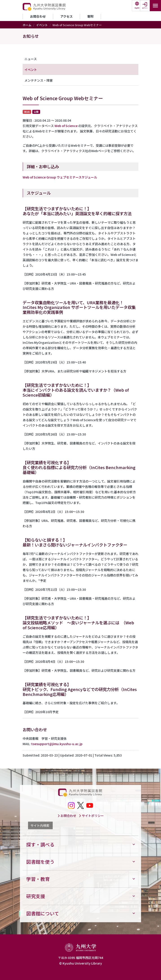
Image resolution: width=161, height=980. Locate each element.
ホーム (27, 25)
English (137, 8)
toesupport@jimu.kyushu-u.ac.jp (57, 744)
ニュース (31, 59)
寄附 (90, 16)
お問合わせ (38, 16)
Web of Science (66, 126)
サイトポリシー (91, 816)
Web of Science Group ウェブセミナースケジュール (60, 177)
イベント (42, 25)
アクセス (66, 16)
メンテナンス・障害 (39, 80)
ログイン (145, 8)
